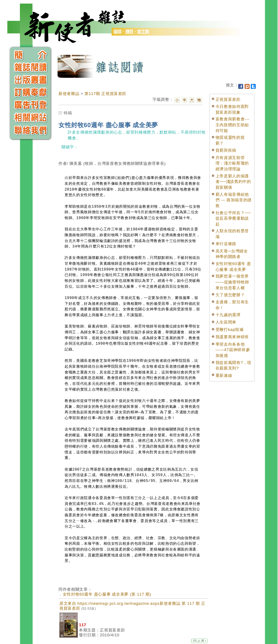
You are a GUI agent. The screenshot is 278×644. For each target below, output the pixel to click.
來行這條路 (226, 244)
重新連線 (224, 375)
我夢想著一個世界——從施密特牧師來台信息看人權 (232, 282)
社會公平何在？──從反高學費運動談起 (233, 218)
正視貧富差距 (228, 99)
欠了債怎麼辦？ (230, 295)
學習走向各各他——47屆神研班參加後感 (233, 350)
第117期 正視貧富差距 (105, 94)
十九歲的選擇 (228, 315)
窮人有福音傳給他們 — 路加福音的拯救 (234, 200)
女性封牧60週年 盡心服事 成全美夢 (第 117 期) (107, 594)
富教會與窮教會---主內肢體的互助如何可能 (233, 125)
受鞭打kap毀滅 (230, 330)
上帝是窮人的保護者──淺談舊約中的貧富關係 (233, 182)
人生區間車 (226, 322)
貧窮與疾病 (226, 150)
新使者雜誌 (69, 94)
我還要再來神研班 (232, 337)
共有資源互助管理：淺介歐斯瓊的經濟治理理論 (232, 163)
